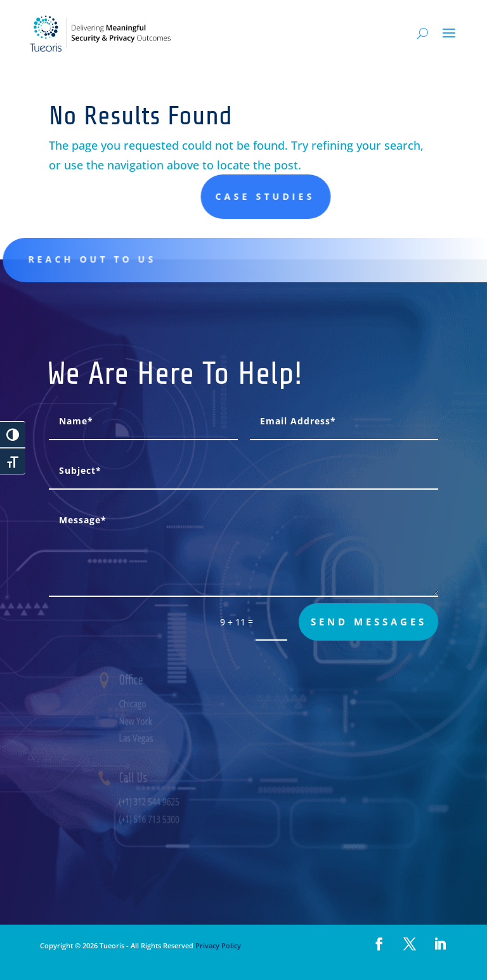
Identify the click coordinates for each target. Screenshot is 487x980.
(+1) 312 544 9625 (159, 801)
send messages (369, 622)
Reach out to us (101, 259)
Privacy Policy (217, 945)
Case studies (334, 196)
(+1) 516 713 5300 (159, 819)
